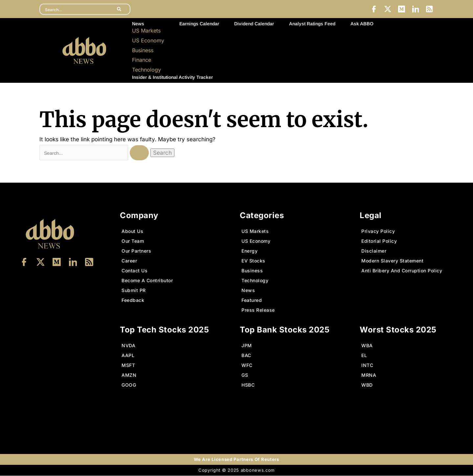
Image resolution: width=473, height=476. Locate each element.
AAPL (128, 356)
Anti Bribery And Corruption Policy (402, 271)
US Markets (146, 31)
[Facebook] (373, 9)
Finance (142, 60)
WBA (367, 346)
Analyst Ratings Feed (312, 24)
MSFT (128, 365)
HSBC (248, 385)
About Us (132, 231)
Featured (252, 300)
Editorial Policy (379, 241)
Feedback (133, 300)
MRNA (369, 375)
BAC (246, 356)
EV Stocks (253, 261)
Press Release (258, 310)
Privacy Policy (378, 231)
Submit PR (134, 291)
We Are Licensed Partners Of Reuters (236, 460)
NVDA (128, 346)
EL (364, 356)
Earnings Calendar (199, 24)
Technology (146, 70)
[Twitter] (387, 9)
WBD (367, 385)
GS (245, 375)
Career (129, 261)
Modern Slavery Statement (392, 261)
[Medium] (401, 9)
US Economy (148, 41)
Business (143, 50)
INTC (367, 365)
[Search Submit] (140, 153)
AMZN (129, 375)
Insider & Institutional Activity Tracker (172, 78)
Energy (249, 251)
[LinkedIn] (415, 9)
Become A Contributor (147, 281)
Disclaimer (374, 251)
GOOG (129, 385)
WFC (247, 365)
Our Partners (136, 251)
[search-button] (120, 9)
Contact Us (135, 271)
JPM (247, 346)
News (138, 24)
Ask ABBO (362, 24)
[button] (148, 24)
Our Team (133, 241)
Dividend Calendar (254, 24)
